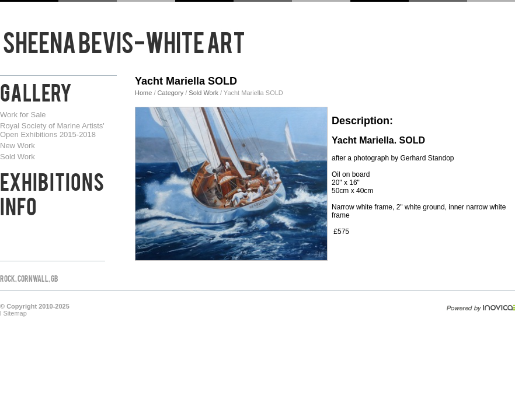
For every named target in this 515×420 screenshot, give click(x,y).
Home (143, 93)
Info (18, 205)
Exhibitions (52, 180)
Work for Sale (23, 115)
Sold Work (18, 157)
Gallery (36, 91)
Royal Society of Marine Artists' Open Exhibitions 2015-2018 (52, 130)
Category (172, 93)
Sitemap (15, 313)
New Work (18, 146)
